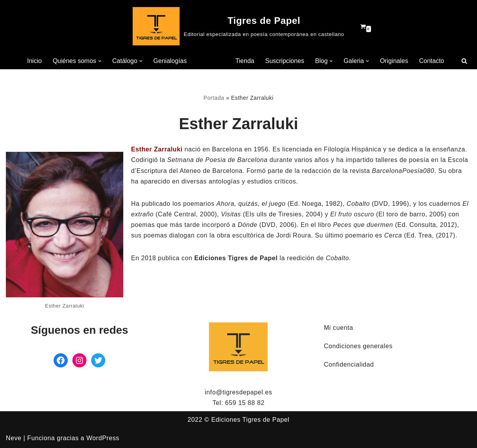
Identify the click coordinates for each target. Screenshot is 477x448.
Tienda (245, 61)
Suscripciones (285, 61)
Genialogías (170, 61)
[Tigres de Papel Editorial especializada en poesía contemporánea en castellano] (238, 26)
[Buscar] (464, 61)
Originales (394, 61)
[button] (100, 61)
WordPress (103, 438)
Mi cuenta (339, 328)
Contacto (432, 61)
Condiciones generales (358, 346)
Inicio (34, 61)
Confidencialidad (349, 364)
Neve (14, 438)
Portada (214, 98)
